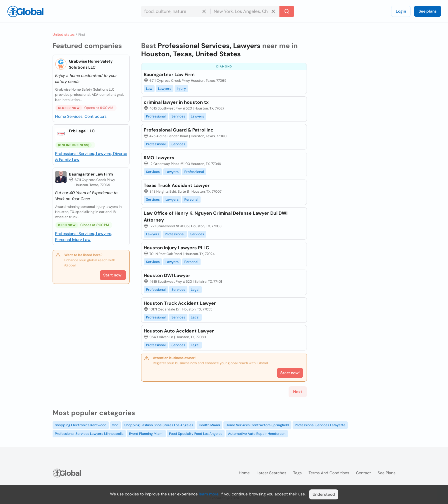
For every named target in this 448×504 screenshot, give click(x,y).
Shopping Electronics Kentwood (81, 425)
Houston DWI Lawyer (167, 275)
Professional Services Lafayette (320, 425)
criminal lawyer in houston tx (176, 102)
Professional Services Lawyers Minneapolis (89, 434)
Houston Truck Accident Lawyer (180, 303)
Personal (191, 200)
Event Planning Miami (146, 434)
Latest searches (271, 473)
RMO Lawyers (159, 158)
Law (149, 89)
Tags (297, 473)
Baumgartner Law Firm (91, 174)
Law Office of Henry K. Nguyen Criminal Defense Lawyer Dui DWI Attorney (216, 217)
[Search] (287, 11)
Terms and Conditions (329, 473)
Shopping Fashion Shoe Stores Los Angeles (159, 425)
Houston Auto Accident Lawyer (179, 331)
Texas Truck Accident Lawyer (177, 185)
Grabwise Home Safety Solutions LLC (91, 64)
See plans (428, 11)
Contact (363, 473)
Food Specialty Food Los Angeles (196, 434)
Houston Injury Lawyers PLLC (176, 248)
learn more (209, 494)
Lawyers (165, 89)
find (115, 425)
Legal (195, 290)
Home (244, 473)
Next (298, 392)
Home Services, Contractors (81, 116)
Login (401, 11)
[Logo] (25, 11)
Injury (181, 89)
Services (178, 116)
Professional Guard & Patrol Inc (179, 130)
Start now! (113, 275)
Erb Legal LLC (82, 131)
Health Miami (209, 425)
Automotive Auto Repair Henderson (257, 434)
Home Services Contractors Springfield (257, 425)
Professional (156, 116)
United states (64, 35)
